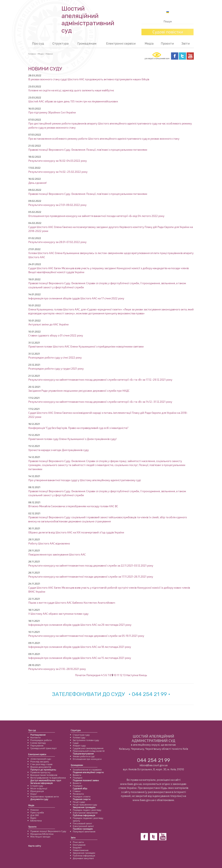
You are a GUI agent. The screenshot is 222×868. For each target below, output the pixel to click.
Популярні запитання (84, 831)
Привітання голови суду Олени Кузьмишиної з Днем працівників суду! (72, 439)
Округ (34, 794)
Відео (33, 818)
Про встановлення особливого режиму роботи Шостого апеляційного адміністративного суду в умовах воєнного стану (104, 139)
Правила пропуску (40, 772)
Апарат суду (79, 745)
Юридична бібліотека (42, 834)
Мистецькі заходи (40, 836)
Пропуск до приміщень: (43, 770)
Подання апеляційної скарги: (88, 772)
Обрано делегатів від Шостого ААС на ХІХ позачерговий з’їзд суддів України (76, 532)
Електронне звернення (85, 813)
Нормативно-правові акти (45, 796)
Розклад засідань (40, 761)
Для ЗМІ (35, 815)
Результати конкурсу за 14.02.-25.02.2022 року (58, 172)
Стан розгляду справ (41, 764)
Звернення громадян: (84, 807)
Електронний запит (83, 826)
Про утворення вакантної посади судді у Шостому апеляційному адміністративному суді (85, 480)
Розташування (38, 735)
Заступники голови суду (86, 740)
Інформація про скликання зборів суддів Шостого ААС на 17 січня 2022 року (76, 298)
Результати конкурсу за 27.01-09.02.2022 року (57, 205)
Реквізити (78, 794)
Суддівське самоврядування (88, 748)
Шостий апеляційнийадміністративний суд (88, 20)
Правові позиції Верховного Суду (48, 831)
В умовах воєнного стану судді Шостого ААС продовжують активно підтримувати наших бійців (89, 79)
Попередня (93, 675)
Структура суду (81, 735)
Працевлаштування (83, 754)
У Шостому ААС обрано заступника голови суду (58, 614)
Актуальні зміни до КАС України (48, 324)
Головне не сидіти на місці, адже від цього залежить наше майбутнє (71, 90)
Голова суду (79, 737)
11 (118, 675)
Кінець (143, 675)
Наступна (132, 675)
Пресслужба (37, 812)
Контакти (35, 737)
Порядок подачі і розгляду (87, 810)
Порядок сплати (82, 796)
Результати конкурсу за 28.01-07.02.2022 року (57, 242)
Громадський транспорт (43, 748)
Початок (80, 675)
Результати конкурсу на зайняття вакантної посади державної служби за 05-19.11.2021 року (86, 636)
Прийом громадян (83, 829)
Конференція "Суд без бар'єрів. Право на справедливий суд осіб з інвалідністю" (78, 428)
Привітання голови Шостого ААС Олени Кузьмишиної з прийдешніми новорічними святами (86, 346)
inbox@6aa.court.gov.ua (153, 765)
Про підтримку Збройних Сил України (52, 112)
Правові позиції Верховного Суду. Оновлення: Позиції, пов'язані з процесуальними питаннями (88, 150)
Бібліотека (36, 820)
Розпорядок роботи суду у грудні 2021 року (56, 369)
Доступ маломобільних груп (46, 780)
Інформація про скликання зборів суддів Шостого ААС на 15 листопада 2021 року (80, 658)
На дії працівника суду (85, 804)
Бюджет (77, 847)
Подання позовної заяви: (86, 780)
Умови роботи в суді (84, 756)
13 (124, 675)
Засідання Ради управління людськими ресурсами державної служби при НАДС (79, 391)
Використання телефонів (44, 775)
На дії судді (79, 802)
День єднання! (38, 183)
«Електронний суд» (41, 759)
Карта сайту (35, 846)
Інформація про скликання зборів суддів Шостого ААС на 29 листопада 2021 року (80, 625)
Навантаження (81, 850)
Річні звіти (78, 842)
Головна (32, 54)
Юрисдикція (37, 791)
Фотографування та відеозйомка (48, 778)
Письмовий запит (82, 823)
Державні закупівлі (83, 858)
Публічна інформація (84, 815)
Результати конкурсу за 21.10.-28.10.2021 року (57, 669)
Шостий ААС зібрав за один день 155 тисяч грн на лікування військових (73, 101)
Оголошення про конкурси (87, 759)
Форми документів (41, 767)
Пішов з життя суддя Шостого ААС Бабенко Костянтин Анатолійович (72, 603)
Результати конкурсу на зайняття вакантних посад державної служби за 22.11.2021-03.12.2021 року (91, 565)
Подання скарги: (82, 799)
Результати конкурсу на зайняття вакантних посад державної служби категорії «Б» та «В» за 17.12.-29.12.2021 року (100, 380)
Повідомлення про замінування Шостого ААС (57, 554)
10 (115, 675)
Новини (34, 810)
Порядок (78, 778)
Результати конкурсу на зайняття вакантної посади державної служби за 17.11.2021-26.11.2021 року (91, 577)
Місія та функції (39, 788)
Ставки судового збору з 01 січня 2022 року (56, 335)
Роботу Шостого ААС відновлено (49, 543)
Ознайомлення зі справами (87, 770)
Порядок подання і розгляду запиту (88, 819)
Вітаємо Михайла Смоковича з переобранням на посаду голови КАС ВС (73, 506)
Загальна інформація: (42, 783)
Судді (76, 743)
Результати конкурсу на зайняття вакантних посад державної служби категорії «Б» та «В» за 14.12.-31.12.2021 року (100, 402)
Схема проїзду (38, 743)
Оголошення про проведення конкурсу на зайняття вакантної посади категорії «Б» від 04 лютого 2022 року (96, 216)
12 (121, 675)
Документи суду (39, 799)
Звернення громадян (84, 853)
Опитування (79, 845)
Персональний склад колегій (89, 751)
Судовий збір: (80, 788)
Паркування (37, 745)
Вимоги (77, 775)
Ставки (77, 791)
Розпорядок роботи (41, 740)
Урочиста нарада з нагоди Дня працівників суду (59, 450)
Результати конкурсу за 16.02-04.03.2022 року (58, 161)
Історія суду (37, 786)
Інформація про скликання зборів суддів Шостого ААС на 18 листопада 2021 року (80, 647)
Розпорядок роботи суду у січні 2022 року (55, 357)
